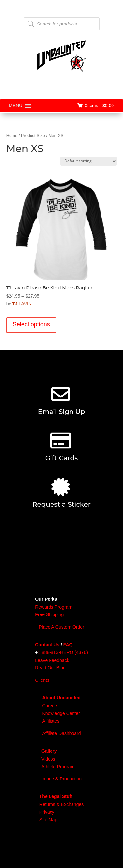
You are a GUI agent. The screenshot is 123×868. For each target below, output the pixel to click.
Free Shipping (49, 614)
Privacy (47, 812)
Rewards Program (54, 607)
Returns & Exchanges (61, 804)
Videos (48, 759)
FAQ (68, 645)
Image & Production (61, 779)
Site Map (48, 820)
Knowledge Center (61, 713)
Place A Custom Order (61, 627)
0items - (96, 106)
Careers (50, 706)
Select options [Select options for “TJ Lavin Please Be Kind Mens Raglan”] (31, 324)
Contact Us (47, 645)
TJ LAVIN (22, 304)
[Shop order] (89, 161)
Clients (42, 680)
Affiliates (51, 721)
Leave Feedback (52, 660)
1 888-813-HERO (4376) (63, 652)
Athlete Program (58, 767)
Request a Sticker (61, 504)
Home (12, 135)
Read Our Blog (50, 668)
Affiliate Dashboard (61, 733)
